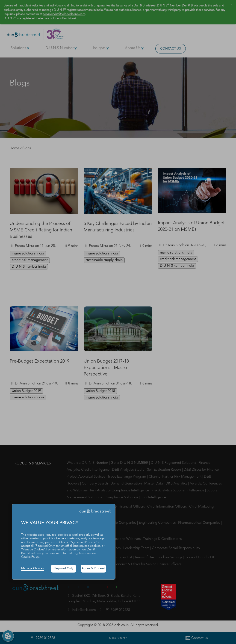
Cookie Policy (30, 557)
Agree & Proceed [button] (93, 569)
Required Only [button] (63, 569)
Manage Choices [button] (32, 569)
